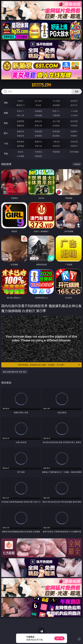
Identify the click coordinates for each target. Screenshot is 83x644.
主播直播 (56, 115)
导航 (6, 154)
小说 (6, 143)
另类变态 (74, 126)
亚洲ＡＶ (21, 111)
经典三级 (38, 126)
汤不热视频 (74, 152)
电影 (6, 123)
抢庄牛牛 (74, 105)
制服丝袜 (21, 126)
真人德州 (38, 101)
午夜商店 (38, 152)
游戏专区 (74, 101)
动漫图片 (74, 131)
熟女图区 (56, 136)
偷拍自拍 (38, 121)
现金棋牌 (56, 105)
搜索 (77, 91)
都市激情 (21, 142)
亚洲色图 (38, 131)
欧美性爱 (74, 121)
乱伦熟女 (56, 126)
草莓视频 (56, 152)
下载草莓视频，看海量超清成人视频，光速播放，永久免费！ (49, 365)
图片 (6, 133)
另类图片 (74, 136)
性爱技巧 (74, 146)
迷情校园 (21, 146)
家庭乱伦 (38, 142)
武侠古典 (74, 142)
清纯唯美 (38, 136)
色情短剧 (38, 156)
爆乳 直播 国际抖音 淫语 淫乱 (15, 372)
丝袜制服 (38, 115)
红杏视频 (21, 156)
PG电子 (21, 101)
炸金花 (38, 105)
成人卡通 (56, 121)
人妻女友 (56, 142)
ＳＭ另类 (74, 115)
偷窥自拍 (21, 131)
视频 (6, 113)
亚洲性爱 (21, 121)
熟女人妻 (21, 115)
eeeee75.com (41, 85)
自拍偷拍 (38, 111)
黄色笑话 (56, 146)
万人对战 (56, 101)
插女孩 (21, 152)
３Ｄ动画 (74, 111)
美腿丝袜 (21, 136)
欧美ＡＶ (56, 111)
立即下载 (59, 638)
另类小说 (38, 146)
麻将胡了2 (21, 105)
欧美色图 (56, 131)
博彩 (6, 103)
